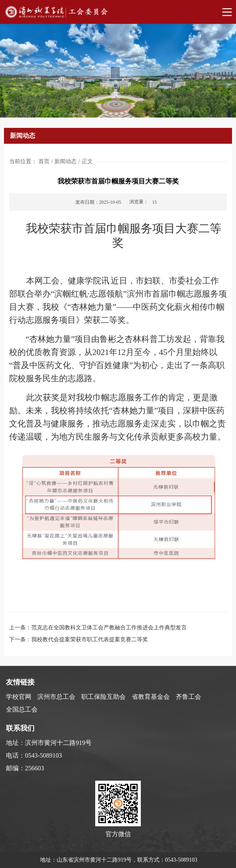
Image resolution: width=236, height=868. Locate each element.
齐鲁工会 (188, 697)
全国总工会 (22, 709)
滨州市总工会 (56, 697)
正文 (87, 161)
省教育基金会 (151, 697)
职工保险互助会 (104, 697)
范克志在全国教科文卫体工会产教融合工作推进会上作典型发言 (109, 628)
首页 (44, 161)
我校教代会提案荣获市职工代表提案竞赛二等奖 (90, 639)
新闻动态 (65, 161)
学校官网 (19, 697)
